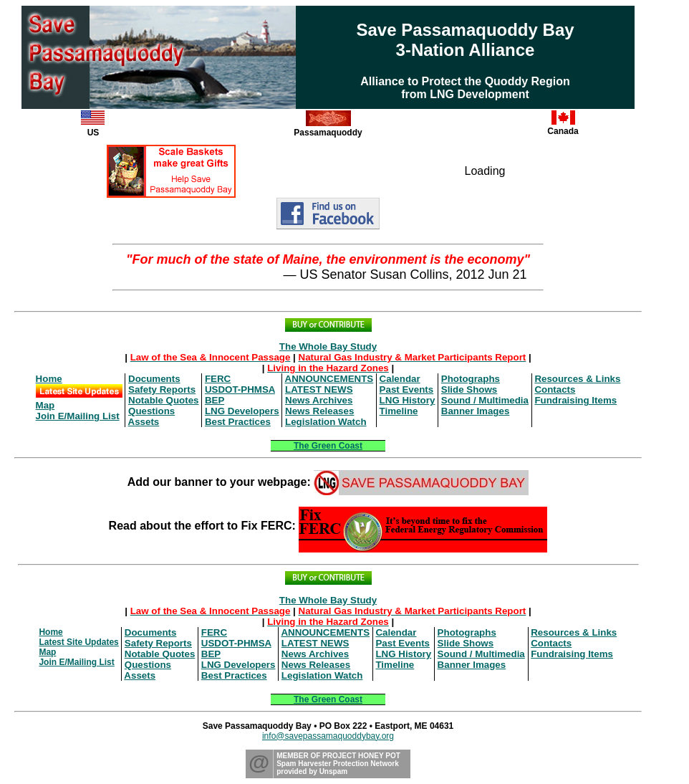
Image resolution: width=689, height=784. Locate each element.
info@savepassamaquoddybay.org (328, 736)
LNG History (408, 400)
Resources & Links (577, 379)
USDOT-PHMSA (240, 389)
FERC (218, 379)
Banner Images (476, 411)
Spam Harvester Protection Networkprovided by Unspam (338, 768)
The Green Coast (328, 446)
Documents (154, 379)
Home (49, 379)
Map (45, 405)
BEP (215, 400)
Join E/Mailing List (78, 416)
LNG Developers (242, 411)
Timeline (399, 411)
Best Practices (238, 422)
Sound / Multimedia (485, 400)
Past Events (407, 389)
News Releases (319, 411)
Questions (151, 411)
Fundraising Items (575, 400)
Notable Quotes (164, 400)
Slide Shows (469, 389)
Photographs (471, 379)
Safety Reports (162, 389)
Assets (144, 422)
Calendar (400, 379)
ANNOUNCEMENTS (329, 379)
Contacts (555, 389)
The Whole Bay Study (328, 346)
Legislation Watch (326, 422)
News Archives (319, 400)
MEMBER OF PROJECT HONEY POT (338, 756)
